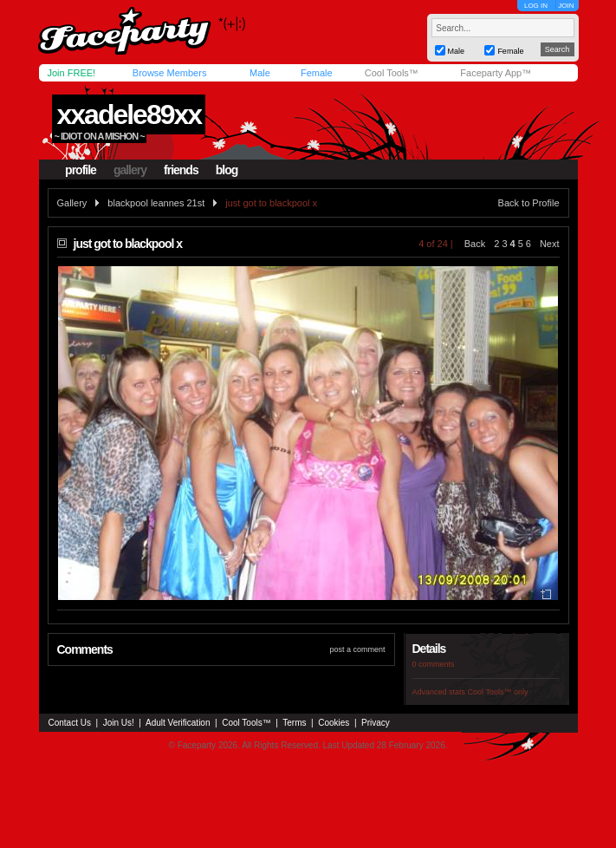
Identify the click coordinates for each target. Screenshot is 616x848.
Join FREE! (72, 73)
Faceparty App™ (496, 73)
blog (227, 170)
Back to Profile (529, 203)
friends (181, 170)
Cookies (334, 723)
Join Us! (119, 723)
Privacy (376, 723)
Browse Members (170, 73)
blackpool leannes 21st (156, 203)
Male (260, 73)
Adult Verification (178, 723)
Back (475, 244)
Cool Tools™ (392, 73)
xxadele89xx (129, 114)
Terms (294, 723)
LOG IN (536, 6)
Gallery (72, 203)
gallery (130, 170)
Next (550, 244)
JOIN (566, 6)
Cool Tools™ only (498, 692)
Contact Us (70, 723)
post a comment (357, 649)
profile (81, 170)
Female (317, 73)
